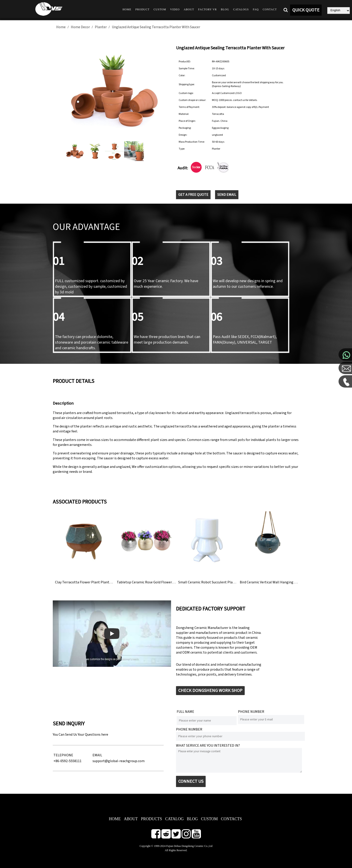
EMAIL (97, 755)
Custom (160, 9)
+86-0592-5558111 (67, 761)
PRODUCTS (152, 819)
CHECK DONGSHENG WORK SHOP (210, 691)
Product (142, 9)
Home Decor (80, 27)
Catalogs (241, 9)
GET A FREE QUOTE (193, 195)
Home (127, 9)
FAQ (256, 9)
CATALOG (175, 819)
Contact (270, 9)
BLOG (192, 819)
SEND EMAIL (227, 195)
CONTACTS (231, 819)
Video (175, 9)
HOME (115, 819)
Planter (101, 27)
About (189, 9)
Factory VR (208, 9)
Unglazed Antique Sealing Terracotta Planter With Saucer (156, 27)
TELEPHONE (63, 755)
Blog (225, 9)
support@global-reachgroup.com (119, 761)
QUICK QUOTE (306, 10)
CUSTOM (209, 819)
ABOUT (131, 819)
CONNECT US (191, 781)
